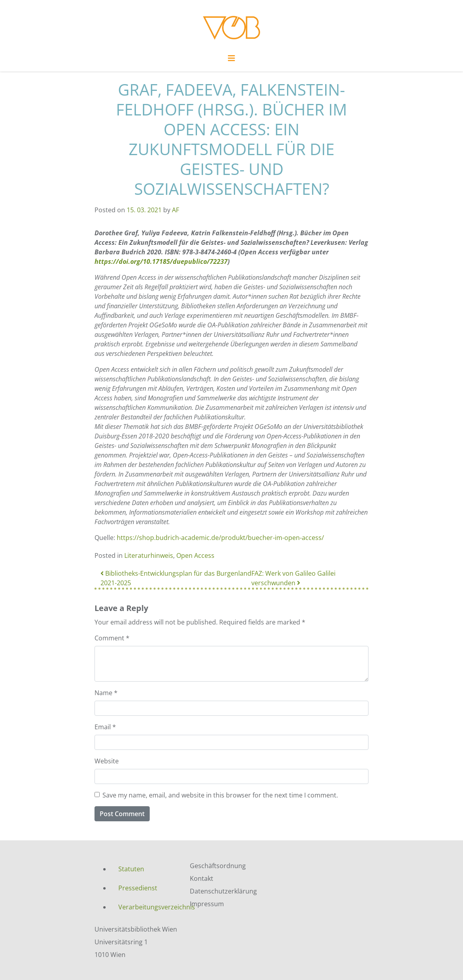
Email (105, 727)
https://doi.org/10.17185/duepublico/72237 (161, 261)
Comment (112, 638)
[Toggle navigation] (231, 60)
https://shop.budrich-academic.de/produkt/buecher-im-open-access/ (220, 538)
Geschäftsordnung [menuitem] (218, 866)
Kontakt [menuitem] (202, 878)
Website (107, 761)
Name (106, 693)
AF (176, 210)
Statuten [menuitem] (131, 869)
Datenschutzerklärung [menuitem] (223, 891)
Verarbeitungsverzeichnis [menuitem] (148, 907)
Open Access (195, 555)
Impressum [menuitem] (207, 904)
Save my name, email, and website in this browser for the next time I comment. (220, 795)
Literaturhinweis (149, 555)
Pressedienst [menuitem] (138, 888)
